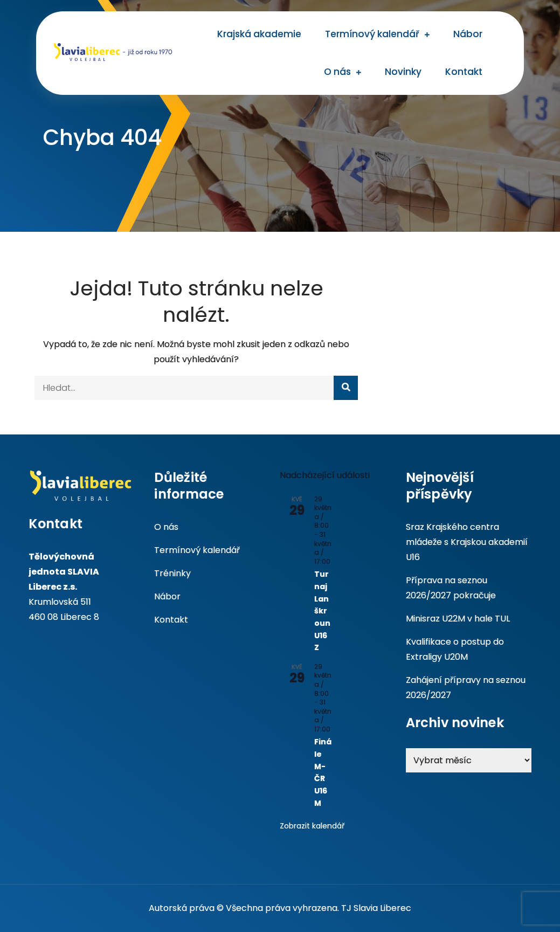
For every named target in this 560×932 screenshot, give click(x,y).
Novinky (403, 72)
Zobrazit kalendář (312, 826)
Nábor (468, 34)
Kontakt (464, 72)
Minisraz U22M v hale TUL (458, 619)
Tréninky (172, 573)
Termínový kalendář (372, 34)
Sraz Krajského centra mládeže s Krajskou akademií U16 (467, 542)
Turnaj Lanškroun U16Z (322, 611)
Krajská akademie (259, 34)
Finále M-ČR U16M (323, 772)
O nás (337, 72)
